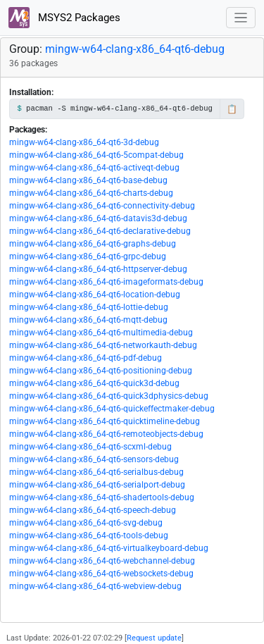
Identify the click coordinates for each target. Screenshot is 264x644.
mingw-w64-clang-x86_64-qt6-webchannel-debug (102, 561)
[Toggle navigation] (241, 18)
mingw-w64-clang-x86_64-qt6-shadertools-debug (102, 497)
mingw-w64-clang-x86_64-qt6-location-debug (95, 295)
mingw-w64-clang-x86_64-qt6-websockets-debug (101, 574)
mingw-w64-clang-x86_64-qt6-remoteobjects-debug (106, 434)
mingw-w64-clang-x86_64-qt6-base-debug (88, 180)
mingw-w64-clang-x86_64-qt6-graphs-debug (93, 244)
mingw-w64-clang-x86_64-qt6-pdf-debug (86, 358)
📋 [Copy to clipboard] (232, 109)
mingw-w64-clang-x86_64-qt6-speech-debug (93, 510)
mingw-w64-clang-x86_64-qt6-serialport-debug (97, 485)
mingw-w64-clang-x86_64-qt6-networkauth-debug (103, 345)
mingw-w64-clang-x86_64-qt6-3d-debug (84, 142)
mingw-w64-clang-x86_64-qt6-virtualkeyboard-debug (109, 548)
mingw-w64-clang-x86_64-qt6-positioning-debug (101, 371)
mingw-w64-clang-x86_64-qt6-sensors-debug (94, 459)
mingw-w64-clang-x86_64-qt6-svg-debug (86, 523)
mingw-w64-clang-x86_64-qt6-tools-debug (89, 535)
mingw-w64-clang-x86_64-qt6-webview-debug (95, 586)
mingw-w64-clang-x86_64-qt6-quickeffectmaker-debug (112, 409)
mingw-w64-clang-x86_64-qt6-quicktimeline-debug (105, 421)
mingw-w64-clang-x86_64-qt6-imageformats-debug (106, 282)
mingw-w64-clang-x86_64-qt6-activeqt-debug (94, 168)
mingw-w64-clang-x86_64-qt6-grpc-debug (88, 256)
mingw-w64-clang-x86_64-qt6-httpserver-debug (98, 269)
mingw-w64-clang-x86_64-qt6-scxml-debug (90, 447)
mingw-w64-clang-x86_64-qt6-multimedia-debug (101, 333)
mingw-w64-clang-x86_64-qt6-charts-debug (91, 193)
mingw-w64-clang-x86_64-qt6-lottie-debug (89, 307)
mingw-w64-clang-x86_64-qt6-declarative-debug (100, 231)
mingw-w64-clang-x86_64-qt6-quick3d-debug (94, 383)
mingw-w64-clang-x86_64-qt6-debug (135, 49)
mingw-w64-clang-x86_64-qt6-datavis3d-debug (98, 218)
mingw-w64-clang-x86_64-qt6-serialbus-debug (96, 472)
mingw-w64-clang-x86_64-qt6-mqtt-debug (88, 320)
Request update (154, 638)
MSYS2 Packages (64, 18)
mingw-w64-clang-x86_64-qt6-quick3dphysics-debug (109, 396)
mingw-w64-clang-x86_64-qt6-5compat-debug (96, 155)
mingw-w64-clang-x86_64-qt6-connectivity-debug (102, 206)
